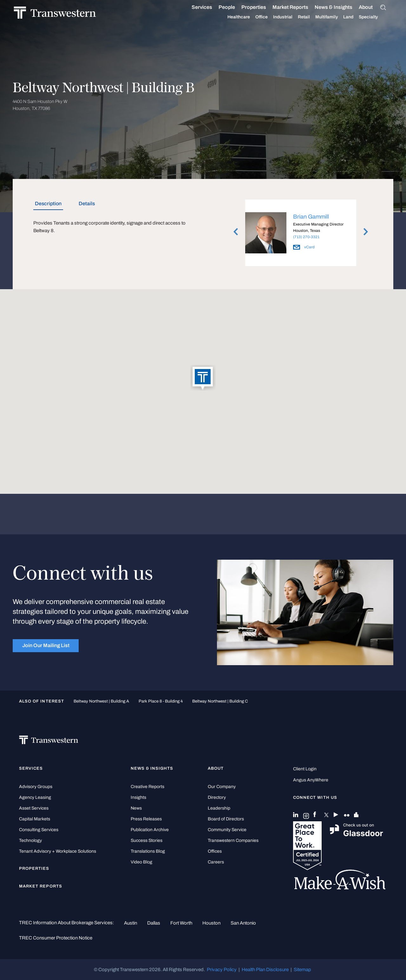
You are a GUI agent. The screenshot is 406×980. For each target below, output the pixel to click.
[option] (301, 234)
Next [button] (366, 232)
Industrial (290, 17)
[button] (203, 378)
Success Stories (147, 840)
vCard (304, 247)
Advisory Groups (36, 787)
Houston (211, 923)
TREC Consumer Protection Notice (56, 938)
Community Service (227, 830)
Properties (261, 7)
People (234, 7)
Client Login (305, 769)
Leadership (219, 808)
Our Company (222, 787)
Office (269, 17)
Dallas (154, 923)
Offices (215, 851)
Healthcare (246, 17)
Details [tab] (87, 204)
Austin (131, 923)
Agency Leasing (35, 797)
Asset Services (34, 808)
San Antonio (243, 923)
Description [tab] (48, 204)
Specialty (376, 17)
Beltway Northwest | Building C (220, 701)
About (373, 7)
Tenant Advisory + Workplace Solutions (58, 851)
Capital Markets (35, 819)
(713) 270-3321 (306, 237)
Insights (138, 797)
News (136, 808)
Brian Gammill (311, 217)
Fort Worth (181, 923)
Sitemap (302, 970)
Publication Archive (150, 830)
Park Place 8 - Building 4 (161, 701)
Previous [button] (236, 232)
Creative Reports (147, 787)
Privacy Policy (222, 970)
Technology (30, 840)
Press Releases (146, 819)
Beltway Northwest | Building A (101, 701)
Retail (311, 17)
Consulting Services (39, 830)
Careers (216, 862)
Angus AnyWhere (311, 780)
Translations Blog (148, 851)
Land (356, 17)
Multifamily (334, 17)
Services (209, 7)
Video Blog (141, 862)
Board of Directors (226, 819)
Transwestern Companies (233, 840)
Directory (217, 797)
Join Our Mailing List (46, 645)
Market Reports (298, 7)
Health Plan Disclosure (265, 970)
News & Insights (341, 7)
